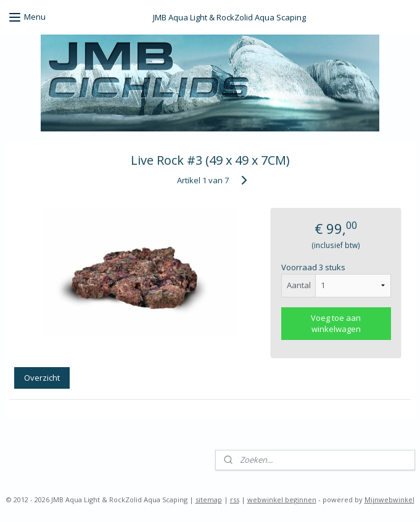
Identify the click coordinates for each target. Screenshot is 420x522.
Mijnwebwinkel (389, 499)
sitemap (209, 499)
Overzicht (42, 378)
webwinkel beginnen (282, 499)
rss (235, 499)
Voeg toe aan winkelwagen (336, 323)
